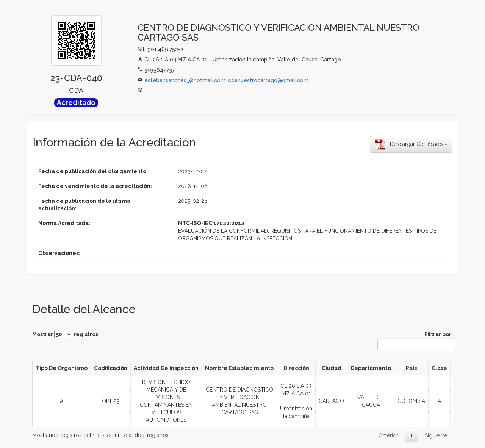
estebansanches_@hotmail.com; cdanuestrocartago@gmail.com (226, 80)
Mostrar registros (65, 334)
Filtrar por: (415, 341)
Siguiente (436, 435)
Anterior (389, 435)
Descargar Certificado (411, 144)
